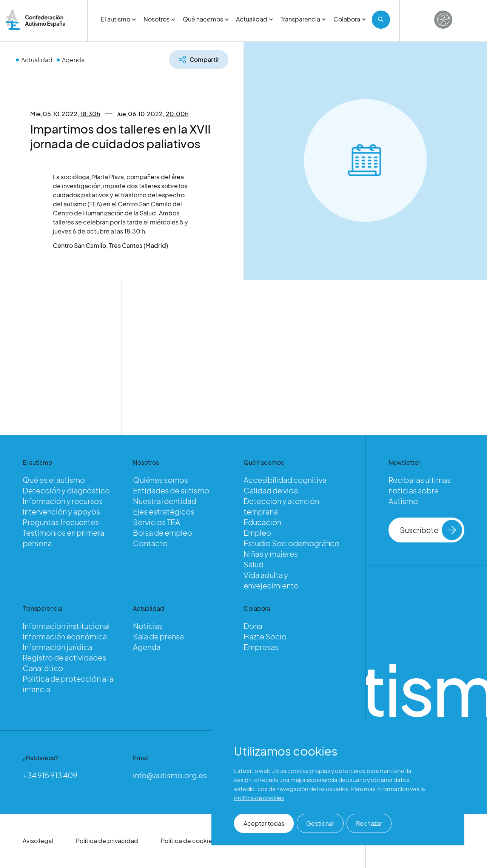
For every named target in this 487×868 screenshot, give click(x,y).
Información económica (65, 636)
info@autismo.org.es (170, 775)
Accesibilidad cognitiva (285, 480)
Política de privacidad (107, 841)
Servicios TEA (156, 522)
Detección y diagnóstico (66, 490)
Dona (253, 626)
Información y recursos (63, 501)
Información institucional (66, 626)
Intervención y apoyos (61, 511)
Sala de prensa (158, 636)
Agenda (73, 60)
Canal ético (43, 668)
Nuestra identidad (165, 501)
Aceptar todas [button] (264, 823)
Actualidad (254, 19)
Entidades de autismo (171, 490)
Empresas (261, 647)
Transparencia (303, 19)
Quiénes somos (160, 480)
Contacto (150, 543)
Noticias (148, 626)
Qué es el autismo (54, 480)
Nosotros (159, 19)
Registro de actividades (64, 657)
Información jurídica (57, 647)
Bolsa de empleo (163, 532)
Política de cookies (188, 841)
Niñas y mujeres (271, 554)
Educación (262, 522)
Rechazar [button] (369, 823)
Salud (254, 564)
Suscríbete (431, 530)
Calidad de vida (271, 490)
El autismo (118, 19)
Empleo (257, 532)
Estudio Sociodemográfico (291, 543)
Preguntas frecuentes (61, 522)
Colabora (350, 19)
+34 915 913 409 (50, 775)
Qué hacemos (206, 19)
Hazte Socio (265, 636)
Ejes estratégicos (164, 511)
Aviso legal (38, 841)
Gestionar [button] (320, 823)
